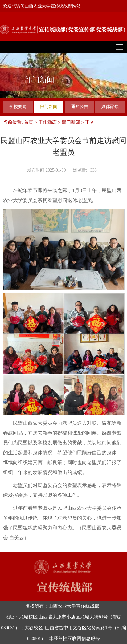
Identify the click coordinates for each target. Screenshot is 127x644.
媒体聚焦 (110, 107)
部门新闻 (49, 107)
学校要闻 (18, 107)
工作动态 (47, 122)
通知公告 (80, 107)
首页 (29, 122)
